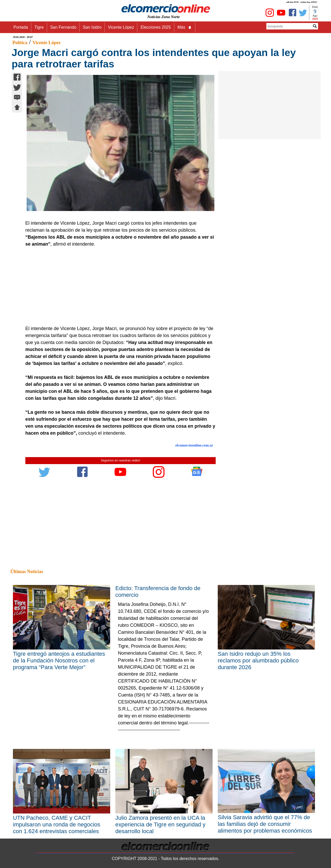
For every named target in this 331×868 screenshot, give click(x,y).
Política (20, 43)
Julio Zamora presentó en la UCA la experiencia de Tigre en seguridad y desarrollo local (160, 824)
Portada (21, 27)
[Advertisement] (118, 286)
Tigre (39, 27)
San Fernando (63, 27)
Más (185, 27)
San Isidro (92, 27)
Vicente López (121, 27)
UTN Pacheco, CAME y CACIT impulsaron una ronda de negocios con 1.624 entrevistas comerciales (57, 824)
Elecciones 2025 (156, 27)
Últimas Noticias (27, 572)
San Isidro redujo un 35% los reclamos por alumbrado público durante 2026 (258, 660)
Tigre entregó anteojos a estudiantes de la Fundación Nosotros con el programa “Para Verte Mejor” (59, 660)
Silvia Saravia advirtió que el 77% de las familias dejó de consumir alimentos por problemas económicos (265, 824)
